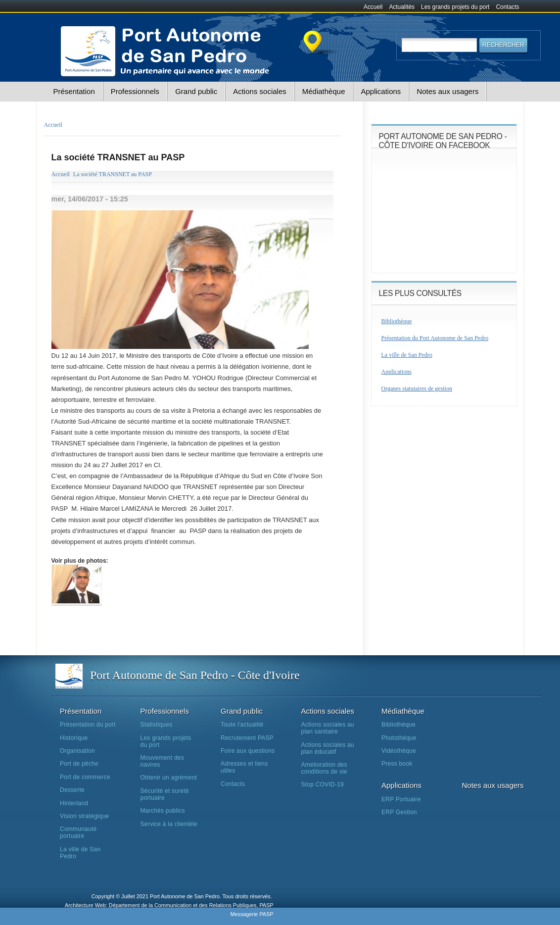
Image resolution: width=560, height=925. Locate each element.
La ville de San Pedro (407, 355)
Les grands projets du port (455, 7)
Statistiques (157, 725)
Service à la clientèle (169, 824)
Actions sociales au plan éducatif (328, 748)
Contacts (508, 7)
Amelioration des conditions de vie (324, 768)
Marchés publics (163, 811)
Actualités (402, 7)
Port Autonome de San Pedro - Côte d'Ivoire (195, 675)
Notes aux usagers (447, 91)
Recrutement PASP (247, 738)
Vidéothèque (399, 751)
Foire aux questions (248, 751)
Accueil (373, 7)
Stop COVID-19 (323, 784)
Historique (74, 738)
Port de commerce (85, 777)
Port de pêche (79, 764)
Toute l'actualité (242, 725)
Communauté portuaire (78, 832)
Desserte (72, 790)
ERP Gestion (399, 812)
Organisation (77, 751)
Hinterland (74, 803)
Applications (381, 91)
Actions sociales (260, 91)
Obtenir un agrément (169, 778)
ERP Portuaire (401, 799)
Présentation (74, 91)
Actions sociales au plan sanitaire (328, 728)
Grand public (196, 91)
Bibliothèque (397, 321)
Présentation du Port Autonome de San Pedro (435, 338)
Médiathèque (324, 91)
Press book (397, 764)
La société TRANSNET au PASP (113, 174)
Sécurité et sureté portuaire (165, 794)
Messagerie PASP (252, 914)
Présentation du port (88, 725)
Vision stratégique (85, 816)
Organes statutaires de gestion (417, 389)
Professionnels (135, 91)
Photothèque (399, 738)
